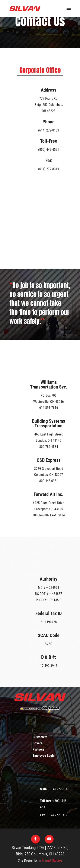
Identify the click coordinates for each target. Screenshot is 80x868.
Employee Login (44, 756)
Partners (39, 749)
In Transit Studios (50, 860)
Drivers (37, 743)
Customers (40, 737)
